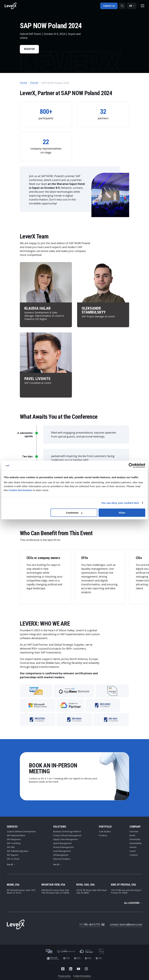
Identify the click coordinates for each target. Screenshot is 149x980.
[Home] (11, 6)
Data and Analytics (62, 860)
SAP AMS (11, 848)
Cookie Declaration (82, 977)
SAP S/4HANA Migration (18, 852)
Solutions (60, 827)
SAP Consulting (14, 844)
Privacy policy (64, 977)
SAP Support (13, 856)
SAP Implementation (16, 836)
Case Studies (105, 832)
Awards (133, 848)
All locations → (133, 904)
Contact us (109, 6)
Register (30, 50)
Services (12, 827)
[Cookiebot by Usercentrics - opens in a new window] (131, 465)
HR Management (61, 856)
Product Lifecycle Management (67, 836)
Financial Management (63, 848)
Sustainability (135, 844)
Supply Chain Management (65, 840)
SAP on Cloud (13, 860)
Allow (122, 513)
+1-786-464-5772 (90, 925)
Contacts (134, 856)
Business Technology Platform (67, 832)
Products (103, 836)
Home (24, 83)
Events (34, 83)
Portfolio (105, 827)
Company (135, 827)
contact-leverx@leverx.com (126, 925)
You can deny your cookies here (120, 503)
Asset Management (62, 852)
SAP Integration (14, 840)
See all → (11, 865)
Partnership (135, 840)
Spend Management (62, 844)
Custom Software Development (21, 832)
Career (133, 852)
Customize (74, 513)
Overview (134, 832)
